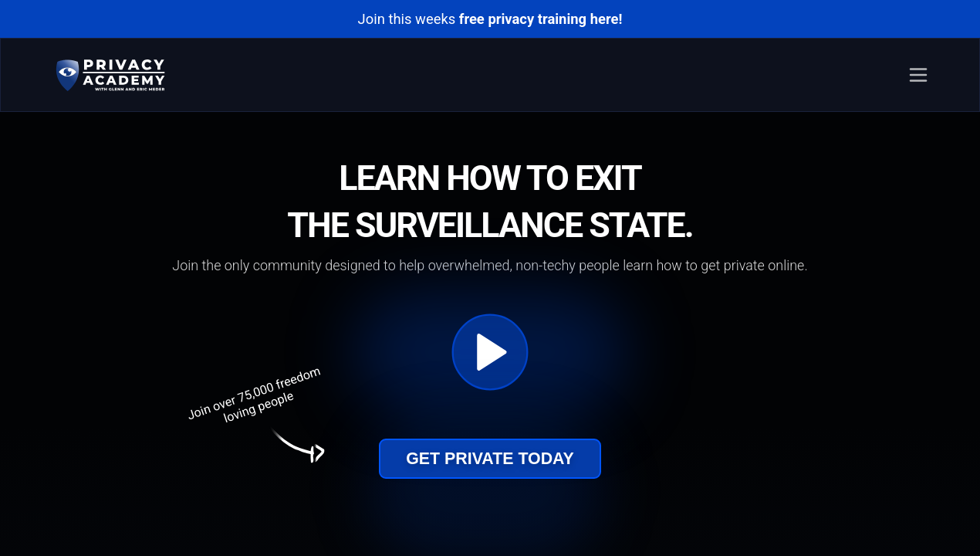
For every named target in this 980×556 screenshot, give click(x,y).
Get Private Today (490, 459)
